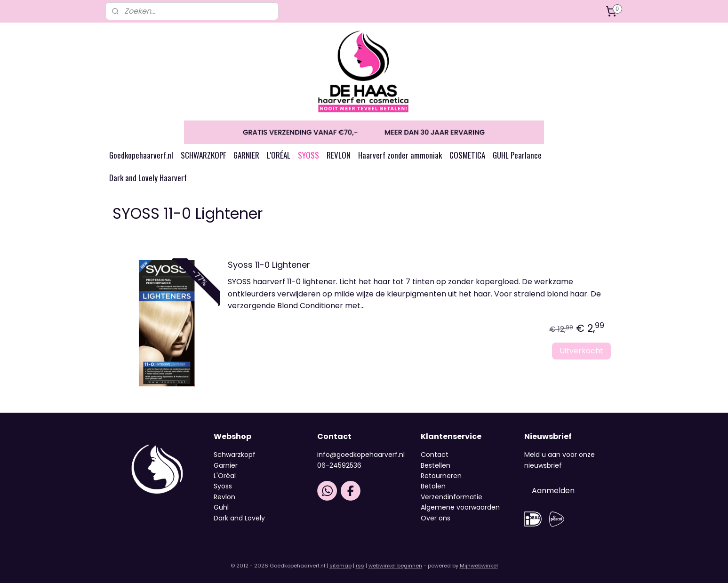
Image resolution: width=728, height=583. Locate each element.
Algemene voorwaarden (460, 507)
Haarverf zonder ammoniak (400, 155)
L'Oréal (225, 476)
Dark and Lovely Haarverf (148, 178)
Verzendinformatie (452, 497)
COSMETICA (467, 155)
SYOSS (308, 155)
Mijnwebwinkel (479, 566)
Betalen (433, 486)
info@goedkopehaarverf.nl (361, 455)
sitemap (340, 566)
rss (360, 566)
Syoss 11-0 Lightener (269, 265)
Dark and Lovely (239, 518)
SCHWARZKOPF (203, 155)
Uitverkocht (581, 351)
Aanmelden (553, 491)
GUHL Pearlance (517, 155)
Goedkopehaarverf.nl (141, 155)
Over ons (436, 518)
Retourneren (441, 476)
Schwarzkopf (235, 455)
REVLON (339, 155)
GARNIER (246, 155)
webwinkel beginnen (395, 566)
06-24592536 (339, 465)
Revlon (224, 497)
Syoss (223, 486)
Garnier (226, 465)
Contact (435, 455)
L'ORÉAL (279, 155)
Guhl (221, 507)
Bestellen (436, 465)
